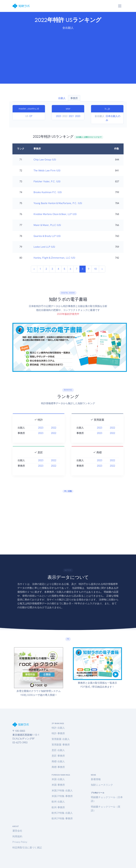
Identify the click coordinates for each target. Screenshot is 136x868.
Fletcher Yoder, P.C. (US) (47, 182)
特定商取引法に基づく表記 (27, 848)
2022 (54, 432)
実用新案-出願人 (61, 739)
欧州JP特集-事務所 (62, 818)
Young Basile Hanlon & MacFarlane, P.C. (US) (58, 203)
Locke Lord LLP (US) (44, 247)
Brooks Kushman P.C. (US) (48, 192)
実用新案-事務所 (61, 745)
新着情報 (96, 779)
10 (95, 269)
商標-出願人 (58, 761)
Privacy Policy (20, 842)
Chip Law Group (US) (45, 160)
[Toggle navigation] (120, 6)
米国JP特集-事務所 (62, 796)
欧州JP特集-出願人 (62, 813)
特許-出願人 (58, 728)
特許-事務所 (58, 733)
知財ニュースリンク (102, 785)
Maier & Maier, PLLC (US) (47, 225)
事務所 (74, 98)
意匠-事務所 (58, 756)
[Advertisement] (68, 55)
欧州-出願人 (58, 802)
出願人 (62, 98)
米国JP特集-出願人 (62, 791)
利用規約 (17, 836)
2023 (59, 116)
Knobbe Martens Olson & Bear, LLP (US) (55, 214)
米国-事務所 (58, 785)
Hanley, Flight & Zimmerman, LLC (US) (54, 258)
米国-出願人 (58, 779)
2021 (71, 116)
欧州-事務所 (58, 807)
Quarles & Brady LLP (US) (47, 236)
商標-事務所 (58, 767)
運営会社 (17, 831)
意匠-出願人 (58, 750)
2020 (78, 116)
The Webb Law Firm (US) (47, 171)
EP (31, 116)
